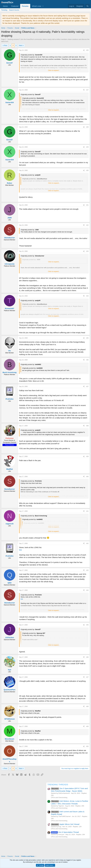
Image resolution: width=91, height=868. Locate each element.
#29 (87, 147)
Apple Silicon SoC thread (65, 824)
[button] (43, 6)
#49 (87, 726)
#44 (87, 590)
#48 (87, 706)
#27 (87, 90)
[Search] (88, 6)
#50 (87, 746)
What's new (37, 6)
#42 (87, 543)
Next (21, 45)
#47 (87, 677)
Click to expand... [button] (54, 70)
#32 (87, 225)
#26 (87, 50)
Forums (25, 6)
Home (5, 6)
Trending (4, 10)
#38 (87, 426)
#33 (87, 251)
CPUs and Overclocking (59, 797)
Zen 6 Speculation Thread (65, 832)
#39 (87, 456)
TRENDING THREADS (58, 785)
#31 (87, 205)
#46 (87, 657)
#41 (87, 511)
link (20, 550)
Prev (6, 45)
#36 (87, 360)
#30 (87, 170)
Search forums (14, 10)
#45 (87, 625)
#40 (87, 477)
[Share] (84, 50)
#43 (87, 570)
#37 (87, 386)
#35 (87, 338)
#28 (87, 127)
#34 (87, 296)
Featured (15, 6)
